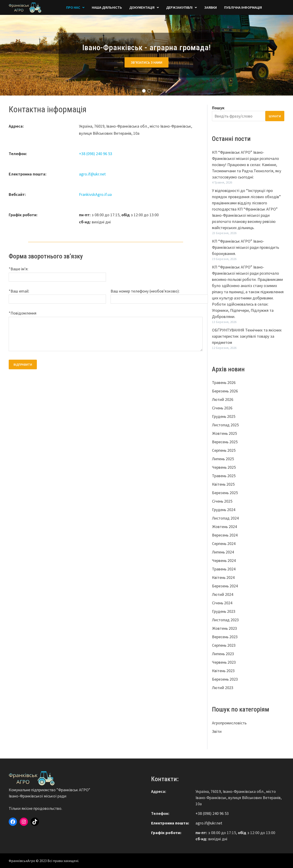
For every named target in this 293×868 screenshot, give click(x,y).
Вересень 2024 (225, 535)
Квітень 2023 (223, 671)
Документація (142, 7)
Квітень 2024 (223, 577)
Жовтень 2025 (224, 433)
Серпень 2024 (224, 544)
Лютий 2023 (223, 688)
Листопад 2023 (225, 620)
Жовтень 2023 (224, 628)
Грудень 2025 (224, 416)
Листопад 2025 (225, 425)
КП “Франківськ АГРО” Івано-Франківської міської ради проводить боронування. (246, 247)
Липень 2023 (223, 654)
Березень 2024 (225, 586)
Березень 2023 (225, 679)
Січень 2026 (222, 408)
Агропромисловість (229, 723)
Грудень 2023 (224, 611)
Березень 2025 (225, 493)
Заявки (210, 7)
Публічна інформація (243, 7)
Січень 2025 (222, 501)
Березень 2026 (225, 391)
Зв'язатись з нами (146, 62)
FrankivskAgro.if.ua (95, 194)
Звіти (217, 731)
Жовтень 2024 (224, 527)
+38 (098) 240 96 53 (96, 154)
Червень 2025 (224, 467)
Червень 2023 (224, 662)
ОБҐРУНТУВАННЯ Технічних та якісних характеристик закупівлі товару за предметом (247, 336)
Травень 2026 (224, 382)
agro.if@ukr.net (92, 174)
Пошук (218, 108)
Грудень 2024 (224, 510)
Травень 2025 (224, 476)
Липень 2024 (223, 552)
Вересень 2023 (225, 637)
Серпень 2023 (224, 645)
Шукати (275, 116)
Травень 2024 (224, 569)
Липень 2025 (223, 459)
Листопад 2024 (225, 518)
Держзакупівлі (179, 7)
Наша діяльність (107, 7)
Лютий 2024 (223, 594)
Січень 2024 (222, 603)
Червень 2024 (224, 560)
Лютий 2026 (223, 399)
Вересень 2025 (225, 442)
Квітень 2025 (223, 484)
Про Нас (73, 7)
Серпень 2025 (224, 450)
